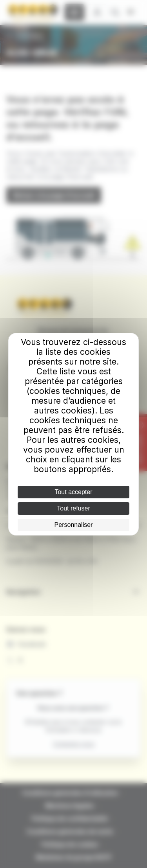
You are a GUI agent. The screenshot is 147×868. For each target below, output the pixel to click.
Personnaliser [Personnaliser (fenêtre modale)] (74, 525)
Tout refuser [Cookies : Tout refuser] (73, 508)
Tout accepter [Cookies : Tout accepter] (73, 492)
